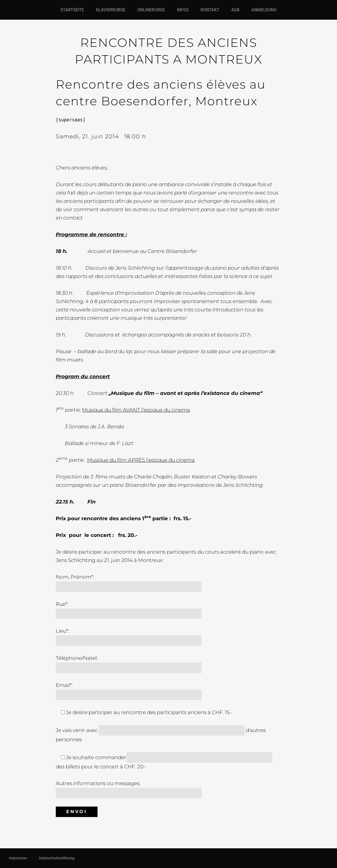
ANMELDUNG (264, 10)
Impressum (18, 858)
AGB (235, 10)
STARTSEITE (72, 10)
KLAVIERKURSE (111, 10)
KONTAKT (210, 10)
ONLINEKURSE (151, 10)
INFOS (183, 10)
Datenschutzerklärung (57, 858)
